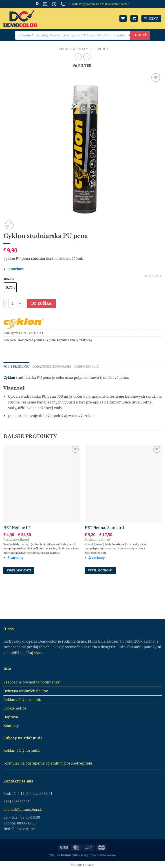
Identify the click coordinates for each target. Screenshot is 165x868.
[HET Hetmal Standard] (123, 483)
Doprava (11, 717)
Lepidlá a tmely (72, 49)
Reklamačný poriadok (22, 699)
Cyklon (9, 377)
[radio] (10, 287)
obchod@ (11, 809)
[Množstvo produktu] (13, 303)
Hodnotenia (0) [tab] (86, 366)
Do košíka (41, 303)
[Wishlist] (123, 19)
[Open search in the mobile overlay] (83, 35)
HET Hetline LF (17, 527)
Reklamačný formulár (22, 750)
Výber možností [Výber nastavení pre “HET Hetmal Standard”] (100, 570)
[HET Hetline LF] (42, 483)
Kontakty (11, 725)
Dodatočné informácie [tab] (52, 366)
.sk (40, 809)
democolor (28, 809)
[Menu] (151, 19)
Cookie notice (15, 708)
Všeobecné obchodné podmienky (32, 682)
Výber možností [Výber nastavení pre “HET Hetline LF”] (19, 570)
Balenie (9, 279)
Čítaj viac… (35, 652)
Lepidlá (101, 49)
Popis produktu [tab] (16, 366)
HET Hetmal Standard (104, 527)
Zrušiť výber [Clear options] (153, 276)
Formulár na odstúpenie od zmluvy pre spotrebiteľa (48, 763)
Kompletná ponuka (31, 340)
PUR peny (86, 340)
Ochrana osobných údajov (26, 691)
